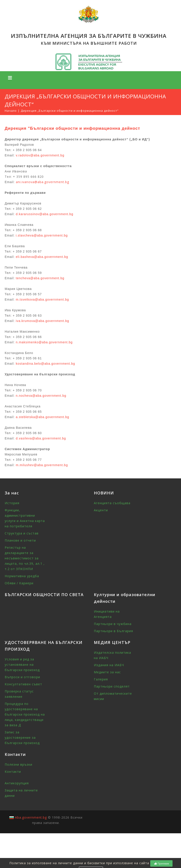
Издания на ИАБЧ (109, 665)
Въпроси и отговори (22, 677)
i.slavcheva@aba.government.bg (42, 235)
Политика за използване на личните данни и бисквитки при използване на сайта (79, 863)
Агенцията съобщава (112, 503)
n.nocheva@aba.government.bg (41, 396)
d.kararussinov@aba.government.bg (45, 214)
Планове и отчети (20, 540)
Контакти (13, 772)
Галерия (101, 679)
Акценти (101, 510)
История (12, 503)
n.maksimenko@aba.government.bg (44, 342)
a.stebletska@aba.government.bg (43, 417)
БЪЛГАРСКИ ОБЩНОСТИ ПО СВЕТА (44, 595)
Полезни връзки (19, 764)
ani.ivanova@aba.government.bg (42, 182)
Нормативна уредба (22, 576)
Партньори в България (113, 631)
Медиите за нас (107, 672)
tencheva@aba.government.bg (40, 278)
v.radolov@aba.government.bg (40, 155)
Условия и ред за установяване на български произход (22, 665)
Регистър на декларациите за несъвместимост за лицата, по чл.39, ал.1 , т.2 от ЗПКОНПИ (25, 558)
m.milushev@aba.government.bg (42, 465)
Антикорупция (17, 783)
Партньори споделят (112, 686)
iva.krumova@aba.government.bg (42, 321)
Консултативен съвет (23, 684)
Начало (11, 111)
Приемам (161, 863)
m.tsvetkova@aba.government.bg (42, 299)
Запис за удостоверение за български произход (22, 737)
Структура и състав (22, 533)
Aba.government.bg (31, 817)
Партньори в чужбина (113, 624)
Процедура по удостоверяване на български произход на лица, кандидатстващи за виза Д (25, 714)
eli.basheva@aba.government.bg (42, 257)
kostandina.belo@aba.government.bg (45, 364)
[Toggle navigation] (10, 78)
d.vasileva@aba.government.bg (41, 438)
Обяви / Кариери (19, 583)
